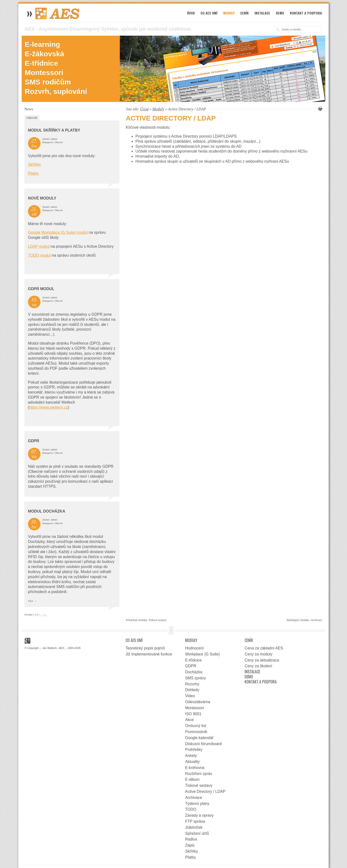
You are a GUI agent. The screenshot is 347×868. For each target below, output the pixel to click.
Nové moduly (42, 198)
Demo (280, 13)
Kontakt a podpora (306, 13)
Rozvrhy (192, 684)
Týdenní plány (197, 804)
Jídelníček (194, 827)
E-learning (43, 44)
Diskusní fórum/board (203, 744)
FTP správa (195, 821)
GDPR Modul (41, 289)
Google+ (27, 641)
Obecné (32, 118)
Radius (191, 839)
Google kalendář (199, 738)
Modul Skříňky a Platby (54, 130)
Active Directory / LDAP (205, 791)
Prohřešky (194, 750)
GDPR (33, 441)
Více (30, 601)
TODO (191, 809)
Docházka (194, 672)
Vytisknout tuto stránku (320, 109)
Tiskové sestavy (158, 620)
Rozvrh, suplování (56, 91)
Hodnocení (194, 648)
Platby (33, 173)
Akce (189, 720)
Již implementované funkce (149, 654)
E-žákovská (44, 54)
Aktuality (192, 762)
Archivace (316, 620)
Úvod (191, 13)
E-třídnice (41, 63)
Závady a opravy (199, 815)
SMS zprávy (195, 678)
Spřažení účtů (197, 833)
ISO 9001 (193, 714)
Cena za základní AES (264, 648)
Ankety (191, 756)
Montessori (44, 72)
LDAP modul (39, 246)
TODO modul (39, 255)
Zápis (190, 845)
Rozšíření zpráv (199, 774)
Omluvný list (196, 726)
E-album (192, 779)
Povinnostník (196, 732)
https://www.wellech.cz (48, 407)
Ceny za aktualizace (262, 660)
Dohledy (192, 690)
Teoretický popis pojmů (145, 648)
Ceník (244, 13)
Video (190, 696)
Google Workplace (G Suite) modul (58, 232)
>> (45, 614)
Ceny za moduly (258, 654)
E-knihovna (195, 768)
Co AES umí (209, 13)
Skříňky (34, 164)
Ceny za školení (258, 666)
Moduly (229, 13)
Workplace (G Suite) (202, 654)
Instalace (262, 13)
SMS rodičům (48, 82)
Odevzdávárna (198, 702)
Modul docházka (47, 511)
